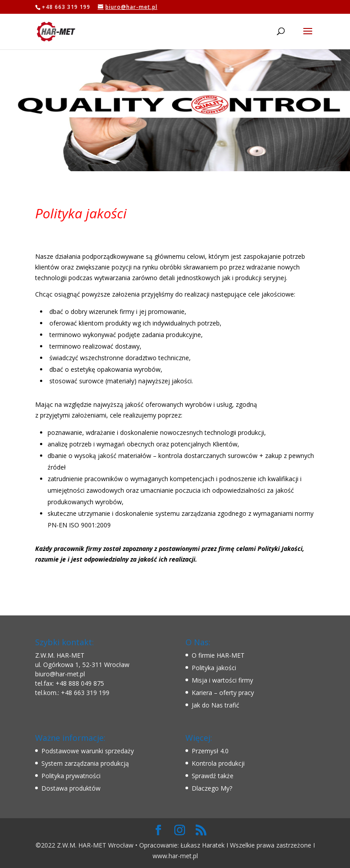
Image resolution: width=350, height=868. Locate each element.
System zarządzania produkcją (85, 763)
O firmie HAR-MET (218, 655)
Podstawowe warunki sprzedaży (88, 751)
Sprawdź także (213, 776)
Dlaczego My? (212, 788)
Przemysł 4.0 (210, 751)
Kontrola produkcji (218, 763)
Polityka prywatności (71, 776)
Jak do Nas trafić (215, 705)
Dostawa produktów (71, 788)
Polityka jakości (214, 668)
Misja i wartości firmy (222, 680)
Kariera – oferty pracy (223, 693)
